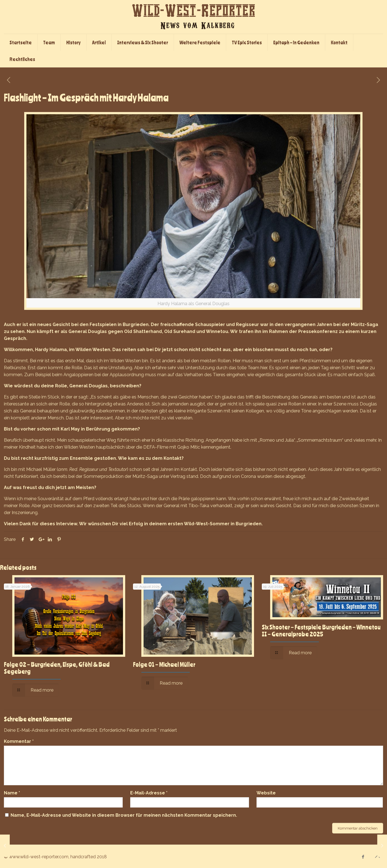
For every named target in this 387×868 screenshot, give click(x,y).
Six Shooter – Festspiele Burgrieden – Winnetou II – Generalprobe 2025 (321, 630)
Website (266, 793)
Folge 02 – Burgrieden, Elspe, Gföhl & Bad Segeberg (57, 668)
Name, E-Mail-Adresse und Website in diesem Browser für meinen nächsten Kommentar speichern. (124, 815)
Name (12, 793)
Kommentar (19, 741)
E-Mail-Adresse (149, 793)
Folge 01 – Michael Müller (164, 664)
